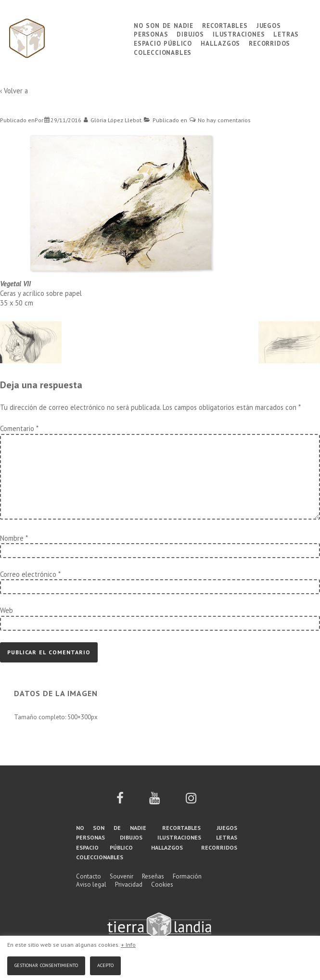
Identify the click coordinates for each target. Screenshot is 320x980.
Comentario (19, 428)
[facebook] (120, 801)
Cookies (162, 885)
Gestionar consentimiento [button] (46, 964)
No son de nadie (164, 25)
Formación (187, 876)
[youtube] (154, 801)
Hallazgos (220, 43)
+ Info (128, 945)
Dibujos (190, 33)
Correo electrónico (28, 574)
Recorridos (269, 43)
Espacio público (163, 43)
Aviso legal (91, 885)
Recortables (225, 25)
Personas (151, 33)
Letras (286, 33)
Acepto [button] (105, 964)
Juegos (269, 25)
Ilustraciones (239, 33)
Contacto (89, 876)
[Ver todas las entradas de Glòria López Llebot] (113, 120)
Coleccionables (163, 52)
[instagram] (191, 801)
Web (6, 610)
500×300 (79, 717)
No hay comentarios (224, 120)
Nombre (12, 538)
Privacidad (129, 885)
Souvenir (122, 876)
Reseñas (153, 876)
